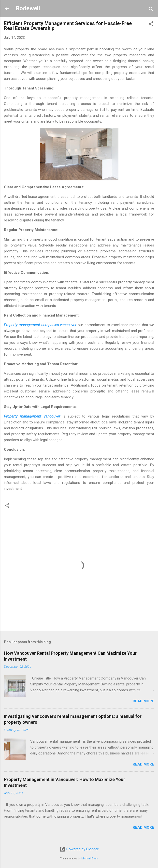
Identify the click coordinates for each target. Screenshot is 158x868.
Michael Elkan (90, 859)
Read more (143, 701)
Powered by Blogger (79, 849)
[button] (151, 25)
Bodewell (28, 8)
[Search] (151, 10)
